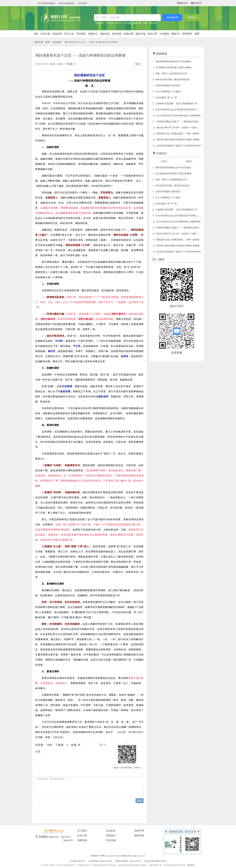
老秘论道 (105, 34)
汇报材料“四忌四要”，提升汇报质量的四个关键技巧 (180, 104)
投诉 (138, 64)
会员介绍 (82, 835)
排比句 (118, 23)
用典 (145, 23)
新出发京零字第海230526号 (156, 861)
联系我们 (111, 835)
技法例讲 (117, 34)
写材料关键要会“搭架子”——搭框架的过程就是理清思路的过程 (186, 122)
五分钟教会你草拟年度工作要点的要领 (173, 68)
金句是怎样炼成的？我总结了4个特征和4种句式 (179, 146)
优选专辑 (57, 34)
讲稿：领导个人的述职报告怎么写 (171, 74)
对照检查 (153, 23)
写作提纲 (127, 23)
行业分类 (45, 34)
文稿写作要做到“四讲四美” (168, 86)
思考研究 (187, 34)
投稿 (191, 17)
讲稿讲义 (93, 34)
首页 (36, 34)
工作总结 (110, 23)
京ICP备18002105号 (77, 861)
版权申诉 (139, 835)
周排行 (189, 161)
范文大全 (69, 34)
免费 (197, 34)
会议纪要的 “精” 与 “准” (167, 98)
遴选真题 (137, 23)
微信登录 (183, 3)
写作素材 (81, 34)
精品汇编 (140, 34)
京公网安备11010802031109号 (100, 861)
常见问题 (111, 840)
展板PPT (176, 34)
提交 (140, 801)
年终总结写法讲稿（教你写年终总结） (173, 80)
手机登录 (196, 3)
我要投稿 (82, 840)
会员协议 (111, 831)
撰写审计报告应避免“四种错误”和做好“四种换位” (179, 140)
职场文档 (129, 34)
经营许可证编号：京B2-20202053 (128, 861)
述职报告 (100, 23)
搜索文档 (172, 17)
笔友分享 (152, 34)
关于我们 (82, 831)
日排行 (164, 161)
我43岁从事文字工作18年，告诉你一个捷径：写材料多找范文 (185, 128)
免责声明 (139, 831)
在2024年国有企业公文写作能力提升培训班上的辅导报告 (182, 110)
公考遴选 (164, 34)
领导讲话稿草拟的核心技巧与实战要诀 (173, 62)
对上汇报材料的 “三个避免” (168, 92)
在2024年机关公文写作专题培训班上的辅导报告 (179, 116)
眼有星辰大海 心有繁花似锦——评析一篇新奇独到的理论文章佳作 (187, 134)
